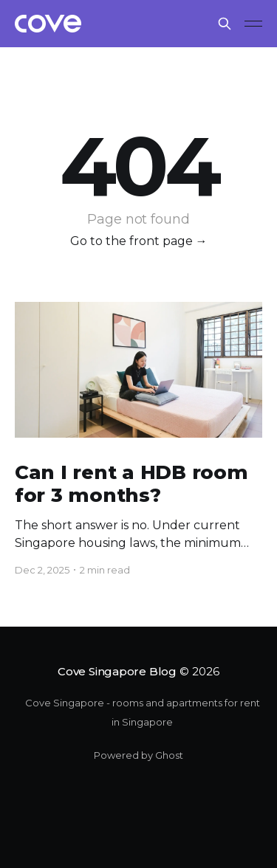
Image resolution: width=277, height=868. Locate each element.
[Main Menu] (253, 24)
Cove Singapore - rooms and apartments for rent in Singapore (143, 712)
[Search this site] (225, 24)
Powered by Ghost (138, 755)
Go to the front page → (139, 241)
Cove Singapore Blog (117, 671)
